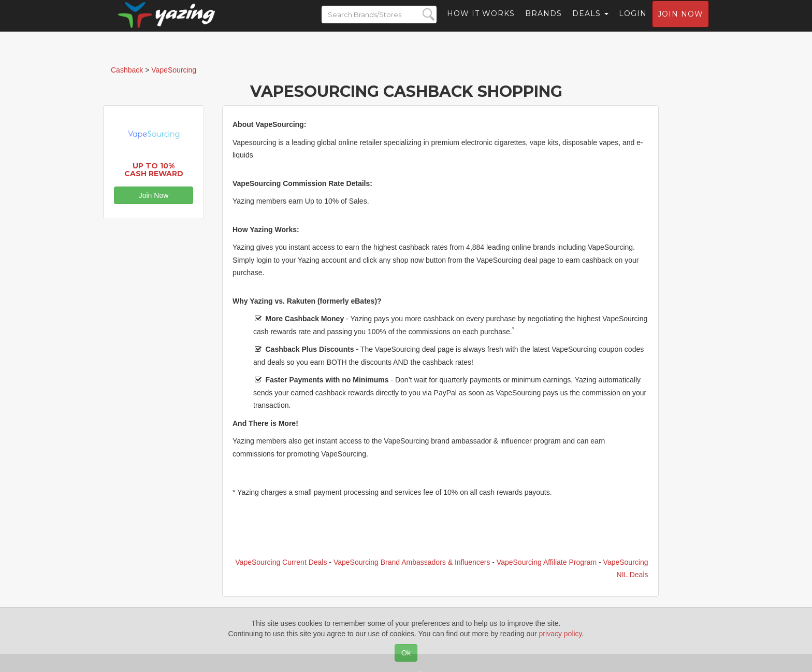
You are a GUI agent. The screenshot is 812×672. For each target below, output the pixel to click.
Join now (680, 24)
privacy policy (561, 634)
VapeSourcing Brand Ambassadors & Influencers (412, 562)
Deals (590, 23)
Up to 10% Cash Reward (154, 170)
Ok (406, 653)
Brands (543, 23)
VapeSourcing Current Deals (281, 562)
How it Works (481, 23)
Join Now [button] (154, 195)
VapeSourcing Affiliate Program (547, 562)
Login (633, 23)
